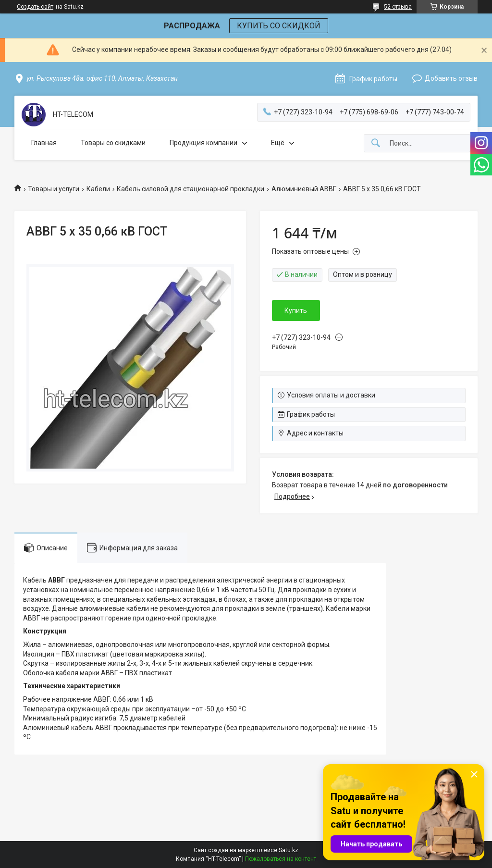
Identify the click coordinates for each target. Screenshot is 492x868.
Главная (44, 143)
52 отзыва (398, 7)
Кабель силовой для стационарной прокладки (191, 189)
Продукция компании (203, 143)
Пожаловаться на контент (281, 859)
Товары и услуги (54, 189)
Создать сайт (35, 7)
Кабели (98, 189)
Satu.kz (289, 850)
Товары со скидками (113, 143)
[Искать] (376, 143)
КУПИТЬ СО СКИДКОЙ (279, 26)
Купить (296, 310)
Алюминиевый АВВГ (304, 189)
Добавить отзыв (451, 78)
